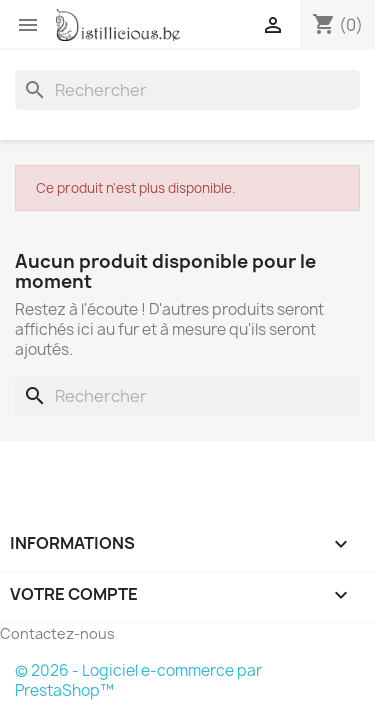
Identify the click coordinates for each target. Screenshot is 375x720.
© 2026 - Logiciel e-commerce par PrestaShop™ (138, 680)
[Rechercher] (187, 90)
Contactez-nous (57, 633)
